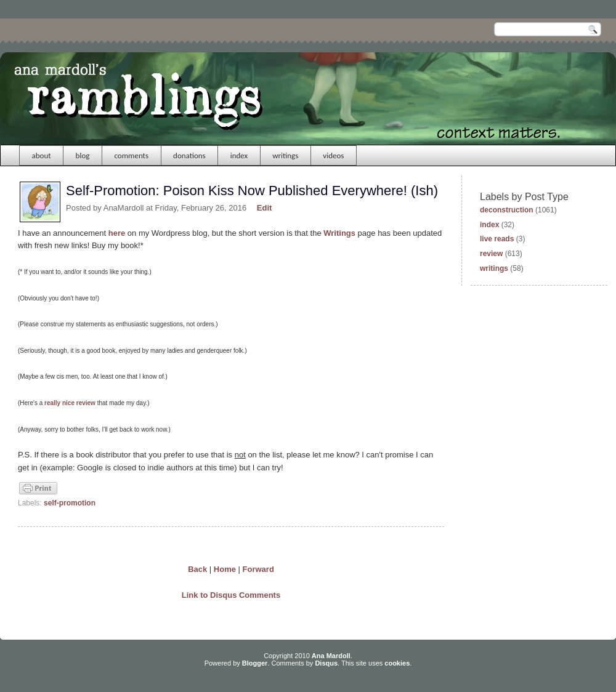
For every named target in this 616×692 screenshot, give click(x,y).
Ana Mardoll (331, 656)
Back (197, 569)
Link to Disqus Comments (231, 595)
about (42, 155)
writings (285, 155)
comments (131, 155)
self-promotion (70, 503)
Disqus (326, 663)
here (117, 233)
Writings (339, 233)
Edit (265, 208)
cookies (397, 663)
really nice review (70, 403)
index (239, 155)
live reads (497, 239)
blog (83, 155)
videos (333, 155)
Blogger (255, 663)
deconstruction (507, 210)
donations (189, 155)
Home (225, 569)
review (491, 254)
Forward (258, 569)
